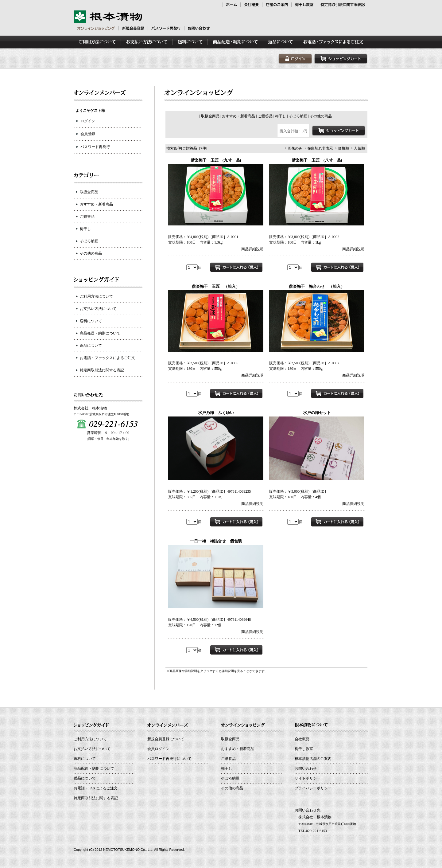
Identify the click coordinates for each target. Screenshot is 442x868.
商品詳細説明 (252, 249)
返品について (91, 346)
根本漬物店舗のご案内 (313, 759)
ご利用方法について (96, 296)
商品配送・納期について (94, 768)
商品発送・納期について (100, 333)
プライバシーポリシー (313, 788)
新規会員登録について (166, 739)
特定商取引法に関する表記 (102, 370)
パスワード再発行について (169, 759)
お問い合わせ (306, 768)
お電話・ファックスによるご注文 (107, 358)
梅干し (85, 229)
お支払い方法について (98, 309)
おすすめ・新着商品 (96, 204)
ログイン (88, 121)
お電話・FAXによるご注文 (96, 788)
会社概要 (302, 739)
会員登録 (88, 134)
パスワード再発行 (95, 147)
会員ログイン (158, 749)
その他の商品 (91, 253)
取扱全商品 (89, 192)
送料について (91, 321)
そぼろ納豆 (89, 241)
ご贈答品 (87, 217)
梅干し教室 (304, 749)
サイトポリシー (308, 778)
